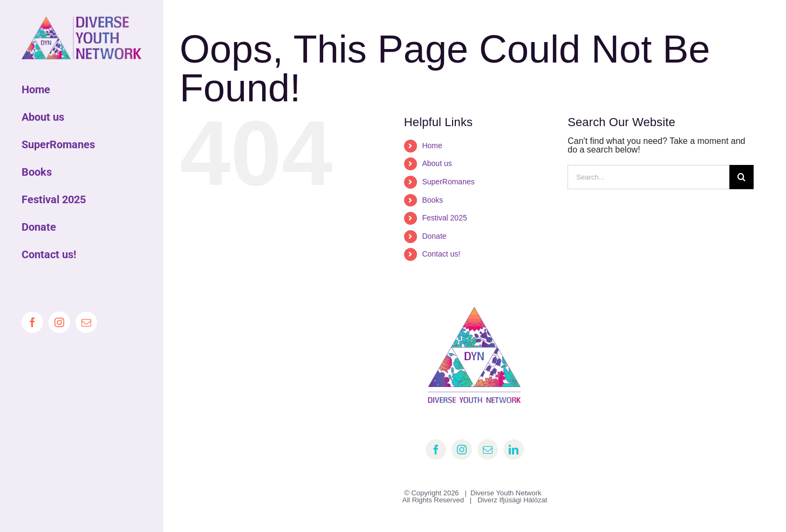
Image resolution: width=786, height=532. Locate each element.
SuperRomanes (448, 182)
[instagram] (462, 450)
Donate (434, 236)
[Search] (741, 177)
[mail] (488, 450)
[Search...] (648, 177)
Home (432, 146)
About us (437, 163)
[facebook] (436, 450)
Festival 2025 (444, 218)
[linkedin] (514, 450)
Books (432, 200)
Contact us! (441, 254)
